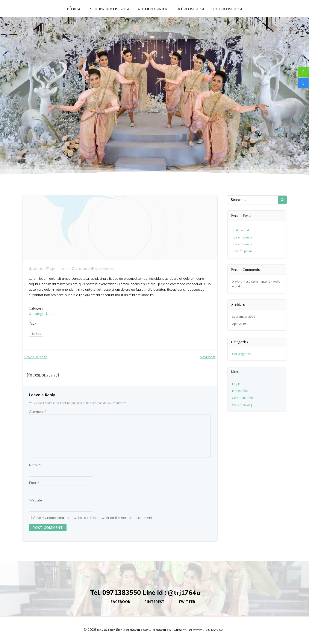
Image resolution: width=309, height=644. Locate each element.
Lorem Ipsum (243, 251)
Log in (236, 384)
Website (36, 501)
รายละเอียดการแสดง (110, 9)
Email (34, 483)
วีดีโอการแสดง (191, 9)
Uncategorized (41, 314)
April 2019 (239, 323)
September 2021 (244, 316)
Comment (38, 412)
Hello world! (242, 230)
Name (35, 466)
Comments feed (243, 397)
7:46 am (79, 269)
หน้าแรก (74, 9)
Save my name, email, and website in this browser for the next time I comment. (93, 518)
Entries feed (240, 390)
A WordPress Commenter (250, 281)
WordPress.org (242, 404)
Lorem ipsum (243, 237)
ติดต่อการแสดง (227, 9)
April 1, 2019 (57, 269)
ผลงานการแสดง (153, 9)
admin (36, 269)
